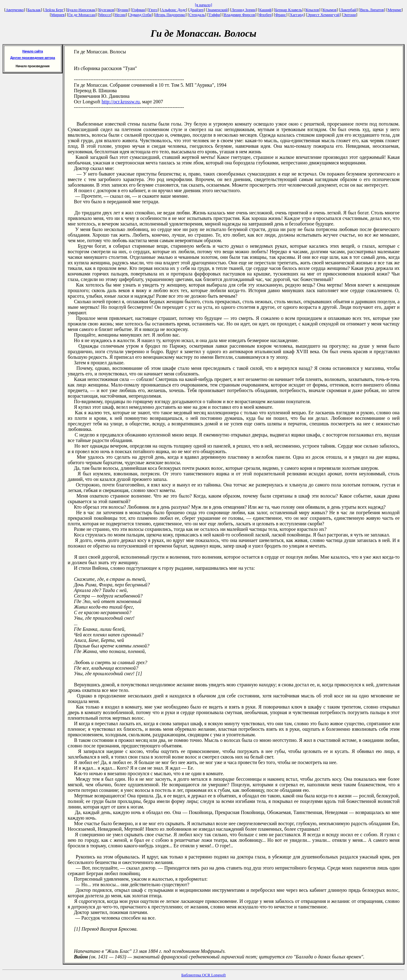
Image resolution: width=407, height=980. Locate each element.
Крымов (330, 10)
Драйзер (197, 10)
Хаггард (297, 15)
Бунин (123, 10)
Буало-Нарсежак (81, 10)
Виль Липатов (372, 10)
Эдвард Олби (140, 15)
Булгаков (107, 10)
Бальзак (34, 10)
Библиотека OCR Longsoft (204, 975)
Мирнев (58, 15)
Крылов (312, 10)
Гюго (153, 10)
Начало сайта (33, 51)
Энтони (349, 15)
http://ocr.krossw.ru (120, 102)
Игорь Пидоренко (170, 15)
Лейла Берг (54, 10)
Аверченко (15, 10)
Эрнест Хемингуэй (324, 15)
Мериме (395, 10)
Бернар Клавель (289, 10)
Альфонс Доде (173, 10)
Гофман (139, 10)
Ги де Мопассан (82, 15)
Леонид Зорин (243, 10)
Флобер (265, 15)
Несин (120, 15)
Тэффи (214, 15)
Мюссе (105, 15)
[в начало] (204, 5)
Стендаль (197, 15)
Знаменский (218, 10)
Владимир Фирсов (239, 15)
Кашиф (265, 10)
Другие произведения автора (33, 58)
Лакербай (348, 10)
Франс (281, 15)
